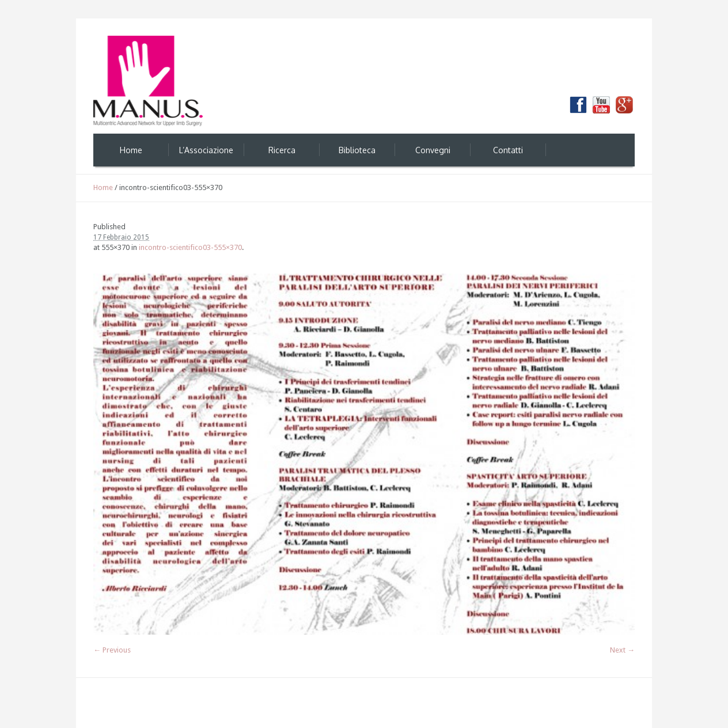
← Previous (112, 650)
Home (103, 187)
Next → (622, 650)
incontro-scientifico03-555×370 (190, 247)
